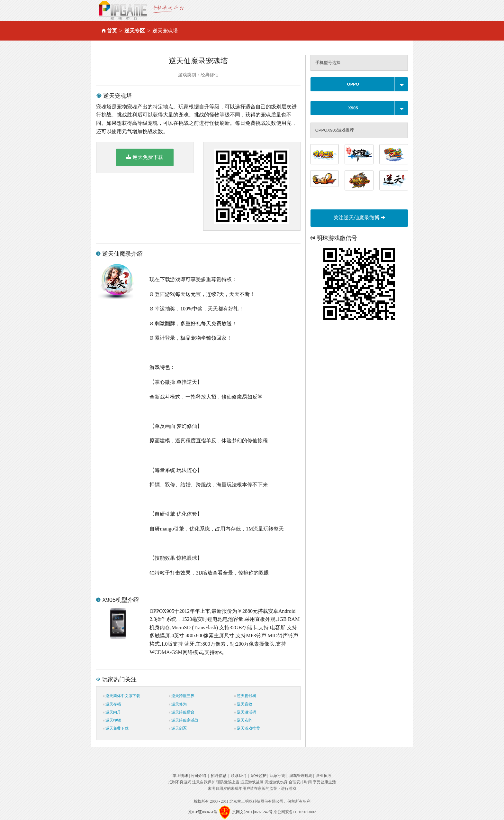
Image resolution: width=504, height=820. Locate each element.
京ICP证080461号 (203, 812)
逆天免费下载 (145, 157)
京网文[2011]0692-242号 (252, 812)
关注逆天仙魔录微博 (359, 218)
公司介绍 (198, 776)
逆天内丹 (112, 712)
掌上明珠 (180, 776)
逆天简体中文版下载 (122, 696)
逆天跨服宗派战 (184, 720)
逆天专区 (135, 31)
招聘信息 (219, 776)
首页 (112, 31)
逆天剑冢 (178, 728)
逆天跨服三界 (182, 696)
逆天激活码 (245, 712)
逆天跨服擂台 (182, 712)
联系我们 (239, 776)
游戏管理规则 (301, 776)
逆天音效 (243, 704)
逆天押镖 (112, 720)
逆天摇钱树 (245, 696)
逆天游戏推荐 (247, 728)
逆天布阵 (243, 720)
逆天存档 (112, 704)
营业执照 (324, 776)
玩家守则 (278, 776)
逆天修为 (178, 704)
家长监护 (259, 776)
